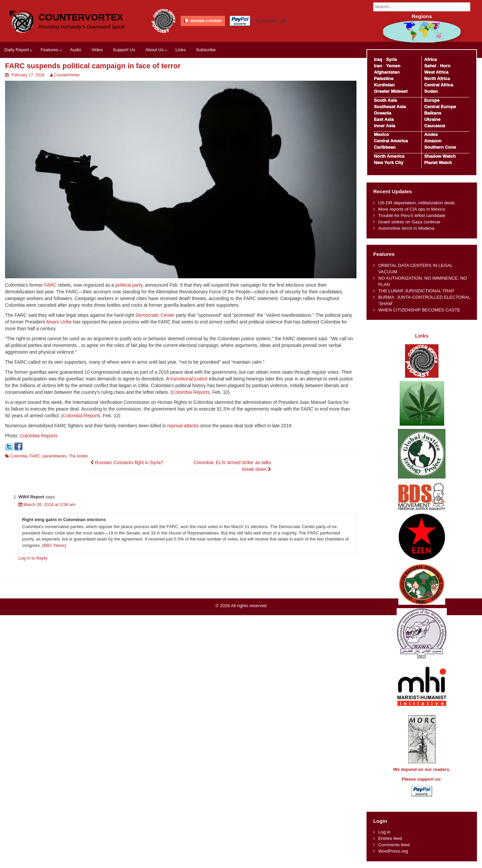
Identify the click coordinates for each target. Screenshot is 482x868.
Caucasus (435, 126)
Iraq (378, 59)
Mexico (381, 134)
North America (389, 156)
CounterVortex (81, 17)
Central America (391, 141)
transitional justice (189, 379)
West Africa (436, 72)
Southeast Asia (390, 107)
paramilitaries (54, 456)
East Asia (384, 119)
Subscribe (206, 50)
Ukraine (432, 119)
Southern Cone (440, 147)
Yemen (393, 66)
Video (97, 50)
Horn (445, 66)
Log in (384, 832)
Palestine (384, 79)
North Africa (437, 79)
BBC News (54, 545)
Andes (431, 134)
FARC (50, 285)
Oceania (383, 113)
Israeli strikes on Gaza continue (409, 222)
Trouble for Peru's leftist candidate (412, 215)
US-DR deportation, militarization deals (417, 203)
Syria (391, 59)
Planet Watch (438, 163)
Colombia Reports (191, 392)
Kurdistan (384, 85)
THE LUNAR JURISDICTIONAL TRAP (416, 291)
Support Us (124, 50)
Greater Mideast (391, 91)
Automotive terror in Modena (406, 228)
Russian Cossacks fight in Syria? (127, 462)
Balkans (433, 113)
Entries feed (390, 838)
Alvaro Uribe (59, 322)
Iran (378, 66)
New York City (389, 163)
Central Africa (439, 85)
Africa (430, 59)
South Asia (385, 100)
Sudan (431, 91)
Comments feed (394, 845)
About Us (154, 50)
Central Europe (440, 107)
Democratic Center (155, 315)
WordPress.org (393, 851)
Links (181, 50)
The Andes (78, 456)
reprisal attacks (183, 426)
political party (129, 285)
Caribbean (385, 147)
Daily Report (17, 50)
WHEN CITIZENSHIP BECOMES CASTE (419, 310)
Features (49, 50)
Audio (76, 50)
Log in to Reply (33, 558)
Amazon (433, 141)
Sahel (430, 66)
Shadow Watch (440, 156)
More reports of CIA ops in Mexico (412, 209)
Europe (432, 100)
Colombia (19, 456)
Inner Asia (385, 126)
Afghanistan (387, 72)
